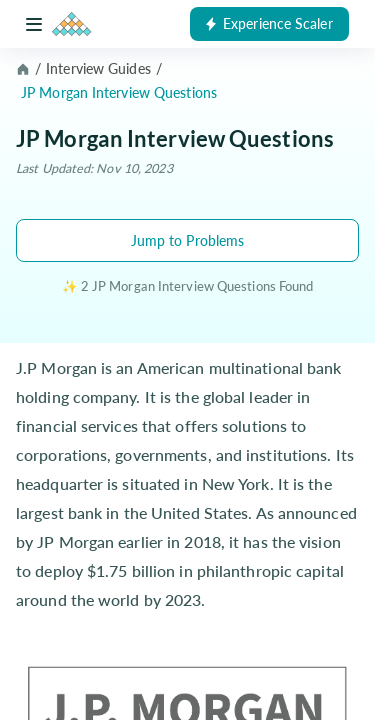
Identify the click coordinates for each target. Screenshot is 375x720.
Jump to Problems (188, 240)
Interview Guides (98, 68)
